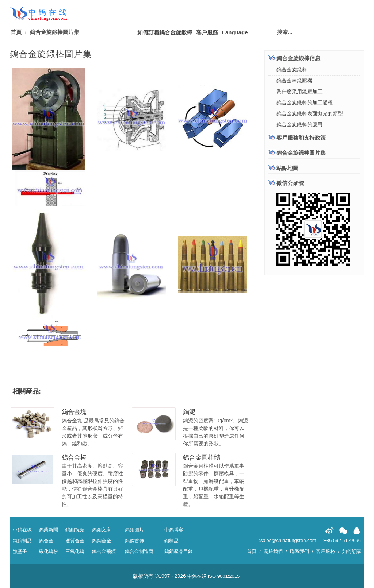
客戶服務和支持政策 (297, 138)
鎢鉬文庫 (102, 530)
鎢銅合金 (102, 541)
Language (235, 32)
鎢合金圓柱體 (202, 458)
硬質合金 (75, 541)
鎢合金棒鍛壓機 (294, 81)
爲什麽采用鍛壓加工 (299, 92)
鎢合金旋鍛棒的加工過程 (305, 102)
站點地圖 (283, 168)
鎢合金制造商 (139, 551)
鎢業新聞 (49, 530)
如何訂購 (352, 551)
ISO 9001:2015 (224, 576)
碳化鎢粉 (49, 551)
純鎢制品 (22, 541)
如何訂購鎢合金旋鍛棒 (165, 32)
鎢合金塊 (74, 412)
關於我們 (273, 551)
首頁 (16, 32)
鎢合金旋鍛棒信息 (294, 58)
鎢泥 (189, 412)
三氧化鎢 (75, 551)
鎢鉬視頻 (75, 530)
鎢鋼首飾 (134, 541)
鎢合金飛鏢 (104, 551)
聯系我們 (299, 551)
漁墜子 (20, 551)
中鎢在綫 (197, 576)
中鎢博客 (174, 530)
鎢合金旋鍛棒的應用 (299, 124)
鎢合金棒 (74, 458)
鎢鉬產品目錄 (179, 551)
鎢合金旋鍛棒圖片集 (55, 32)
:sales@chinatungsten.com (287, 540)
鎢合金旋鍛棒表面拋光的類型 (310, 113)
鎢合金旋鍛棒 (292, 70)
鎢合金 (46, 541)
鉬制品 (171, 541)
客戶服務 (207, 32)
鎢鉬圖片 (134, 530)
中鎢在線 (22, 530)
